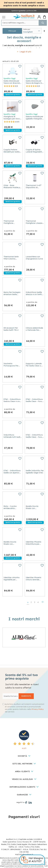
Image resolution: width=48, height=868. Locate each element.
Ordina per (27, 29)
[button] (44, 31)
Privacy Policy (38, 709)
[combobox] (24, 23)
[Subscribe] (26, 696)
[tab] (24, 756)
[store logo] (24, 16)
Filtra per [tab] (12, 31)
